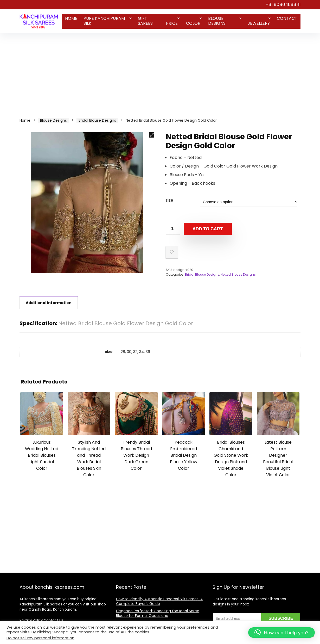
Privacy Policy (31, 620)
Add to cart (208, 229)
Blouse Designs (217, 21)
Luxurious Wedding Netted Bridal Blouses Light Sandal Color (42, 455)
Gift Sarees (145, 21)
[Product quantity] (173, 229)
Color (193, 23)
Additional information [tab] (49, 303)
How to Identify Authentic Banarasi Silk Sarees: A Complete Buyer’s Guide (159, 601)
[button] (152, 135)
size (169, 200)
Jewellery (259, 23)
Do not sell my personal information (40, 638)
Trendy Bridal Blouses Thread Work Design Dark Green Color (136, 455)
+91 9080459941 (283, 4)
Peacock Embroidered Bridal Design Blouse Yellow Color (184, 455)
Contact (287, 18)
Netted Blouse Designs (238, 274)
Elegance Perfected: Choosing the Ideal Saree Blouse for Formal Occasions (158, 613)
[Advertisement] (160, 72)
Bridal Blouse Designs (97, 120)
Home (71, 18)
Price (172, 23)
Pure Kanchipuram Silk (104, 21)
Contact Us (54, 620)
